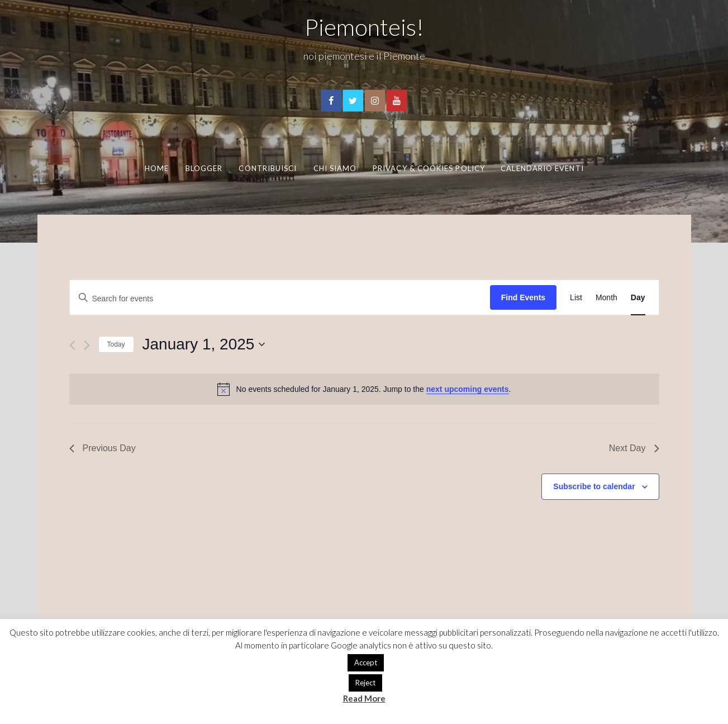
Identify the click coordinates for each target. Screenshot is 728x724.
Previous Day (103, 448)
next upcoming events (468, 389)
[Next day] (87, 345)
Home (157, 168)
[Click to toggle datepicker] (204, 344)
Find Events (523, 297)
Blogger (204, 168)
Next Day (634, 448)
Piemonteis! (364, 27)
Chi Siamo (335, 168)
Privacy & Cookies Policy (429, 168)
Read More (364, 698)
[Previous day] (72, 345)
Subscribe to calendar (594, 486)
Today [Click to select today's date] (116, 344)
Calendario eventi (542, 168)
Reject (365, 683)
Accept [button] (366, 663)
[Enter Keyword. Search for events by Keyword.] (280, 298)
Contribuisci (268, 168)
